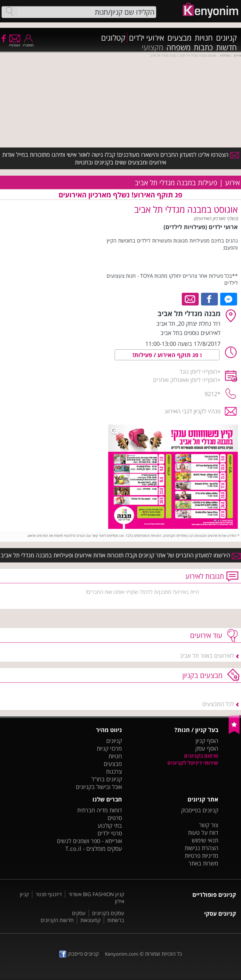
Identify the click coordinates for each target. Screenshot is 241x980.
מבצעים (179, 38)
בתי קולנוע (110, 825)
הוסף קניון (207, 741)
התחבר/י (28, 43)
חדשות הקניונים (57, 920)
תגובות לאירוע (205, 576)
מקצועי (153, 47)
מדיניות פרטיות (201, 856)
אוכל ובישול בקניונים (99, 787)
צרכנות (114, 771)
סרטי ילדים (110, 833)
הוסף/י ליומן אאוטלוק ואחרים (185, 380)
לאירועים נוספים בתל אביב (190, 333)
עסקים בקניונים (108, 913)
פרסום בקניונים (201, 756)
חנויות (204, 38)
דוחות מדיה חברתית (100, 810)
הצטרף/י (15, 43)
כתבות (203, 47)
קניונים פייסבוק (79, 954)
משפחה (178, 47)
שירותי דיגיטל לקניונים (193, 763)
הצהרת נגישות (201, 848)
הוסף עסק (207, 748)
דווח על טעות (203, 833)
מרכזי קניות (109, 748)
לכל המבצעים (218, 704)
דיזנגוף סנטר (49, 894)
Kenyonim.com (122, 954)
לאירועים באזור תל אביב (207, 656)
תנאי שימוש (205, 840)
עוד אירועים (206, 635)
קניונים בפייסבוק (200, 810)
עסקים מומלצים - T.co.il (94, 849)
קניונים (226, 38)
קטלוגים (113, 38)
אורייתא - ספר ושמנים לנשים (89, 841)
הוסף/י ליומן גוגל (198, 371)
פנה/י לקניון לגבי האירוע (193, 411)
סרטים (115, 818)
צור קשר (209, 825)
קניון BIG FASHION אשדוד (96, 894)
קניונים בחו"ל (107, 779)
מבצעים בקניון (202, 675)
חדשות (226, 47)
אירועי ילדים (147, 38)
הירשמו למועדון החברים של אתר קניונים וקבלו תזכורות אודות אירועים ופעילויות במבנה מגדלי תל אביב (121, 555)
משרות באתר (203, 863)
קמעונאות (90, 920)
